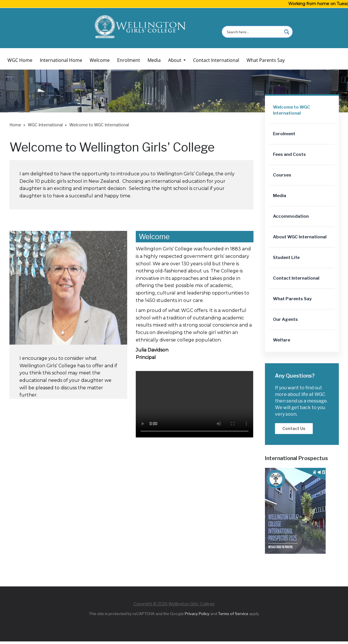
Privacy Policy (197, 614)
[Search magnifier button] (287, 32)
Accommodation (291, 216)
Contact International (216, 60)
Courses (282, 175)
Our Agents (285, 319)
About (175, 60)
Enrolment (129, 60)
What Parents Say (266, 60)
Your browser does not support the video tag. (194, 404)
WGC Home (20, 60)
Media (154, 60)
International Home (61, 60)
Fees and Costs (289, 154)
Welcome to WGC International (292, 110)
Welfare (282, 340)
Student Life (286, 258)
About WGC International (300, 237)
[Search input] (253, 32)
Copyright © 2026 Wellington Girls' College (174, 604)
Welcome (100, 60)
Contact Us (294, 428)
